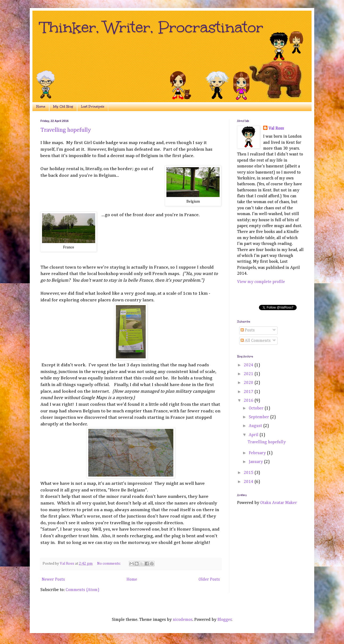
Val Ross (276, 129)
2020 (249, 383)
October (257, 408)
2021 (249, 374)
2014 (249, 482)
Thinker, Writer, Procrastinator (152, 27)
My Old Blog (63, 106)
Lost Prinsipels (93, 106)
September (259, 417)
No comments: (109, 564)
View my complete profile (261, 282)
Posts (248, 330)
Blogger (225, 620)
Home (41, 106)
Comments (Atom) (83, 590)
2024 (249, 365)
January (256, 462)
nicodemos (183, 620)
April (254, 435)
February (258, 453)
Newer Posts (53, 580)
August (256, 426)
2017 (249, 392)
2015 (249, 473)
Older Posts (209, 580)
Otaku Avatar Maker (279, 503)
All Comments (256, 341)
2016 (249, 401)
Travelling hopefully (66, 130)
